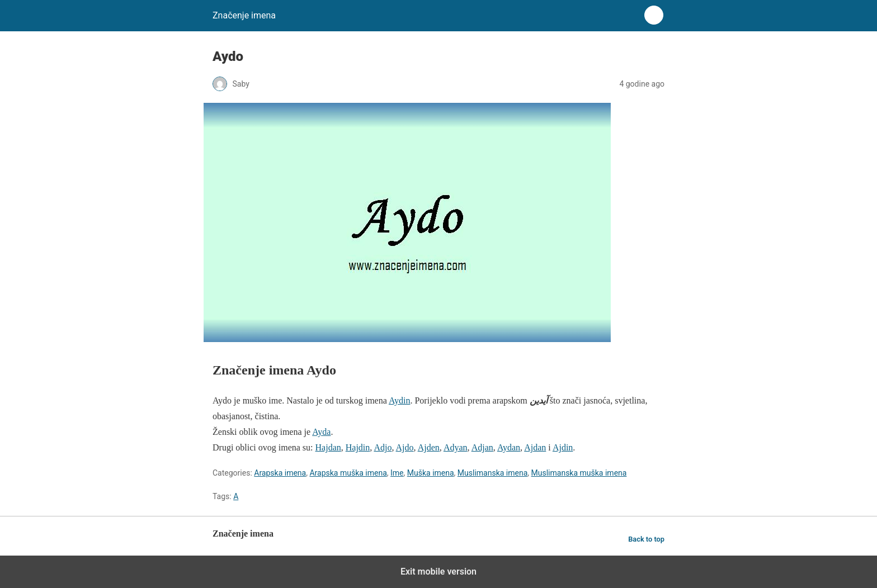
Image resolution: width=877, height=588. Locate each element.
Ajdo (405, 447)
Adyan (456, 447)
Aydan (509, 447)
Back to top (646, 539)
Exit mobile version (438, 572)
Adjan (482, 447)
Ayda (321, 432)
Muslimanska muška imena (579, 473)
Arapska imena (280, 473)
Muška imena (431, 473)
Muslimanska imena (492, 473)
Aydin (400, 400)
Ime (397, 473)
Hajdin (358, 447)
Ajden (429, 447)
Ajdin (563, 447)
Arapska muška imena (348, 473)
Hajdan (328, 447)
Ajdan (535, 447)
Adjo (383, 447)
